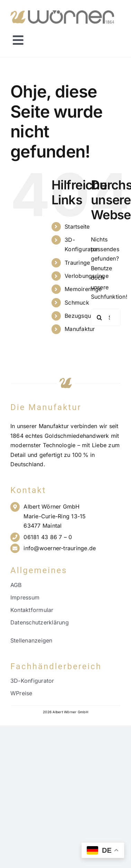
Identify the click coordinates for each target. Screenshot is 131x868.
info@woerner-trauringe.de (60, 548)
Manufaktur (80, 329)
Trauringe (77, 263)
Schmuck (77, 303)
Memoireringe (83, 289)
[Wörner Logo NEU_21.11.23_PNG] (62, 13)
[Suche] (100, 317)
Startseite (77, 227)
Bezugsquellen (84, 316)
